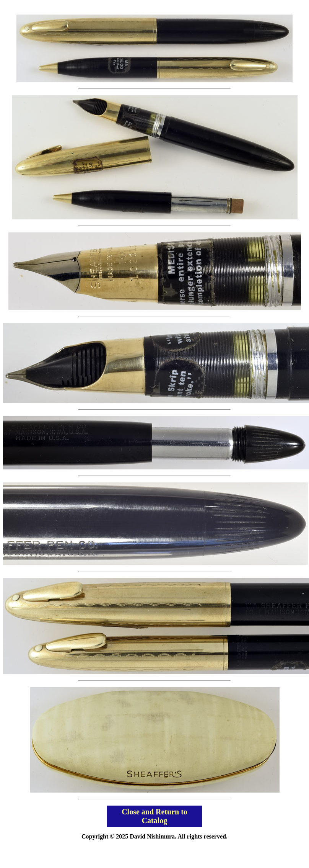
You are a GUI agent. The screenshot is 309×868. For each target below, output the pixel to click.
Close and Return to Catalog (154, 816)
